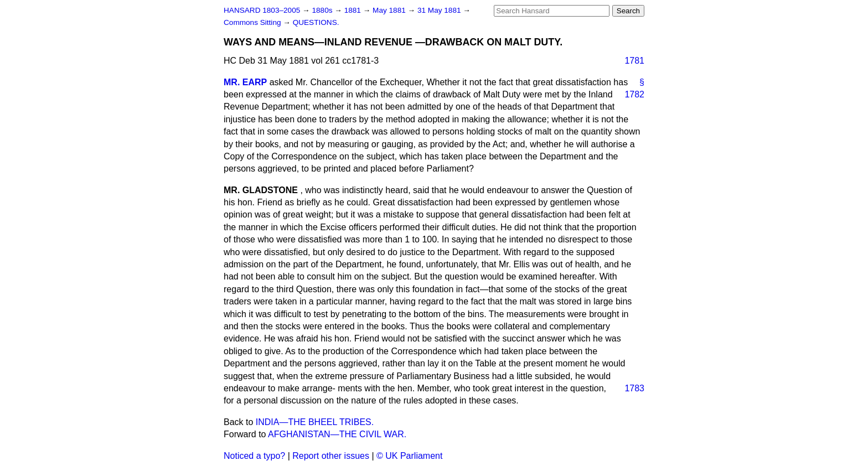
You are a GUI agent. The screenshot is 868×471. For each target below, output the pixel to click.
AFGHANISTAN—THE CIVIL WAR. (337, 434)
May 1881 (390, 10)
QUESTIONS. (316, 22)
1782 (634, 94)
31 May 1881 (440, 10)
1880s (323, 10)
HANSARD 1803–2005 (262, 10)
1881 (354, 10)
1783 (634, 388)
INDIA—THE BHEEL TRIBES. (315, 422)
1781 (634, 61)
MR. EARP (245, 82)
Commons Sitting (253, 22)
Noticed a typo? (254, 456)
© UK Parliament (409, 456)
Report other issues (331, 456)
